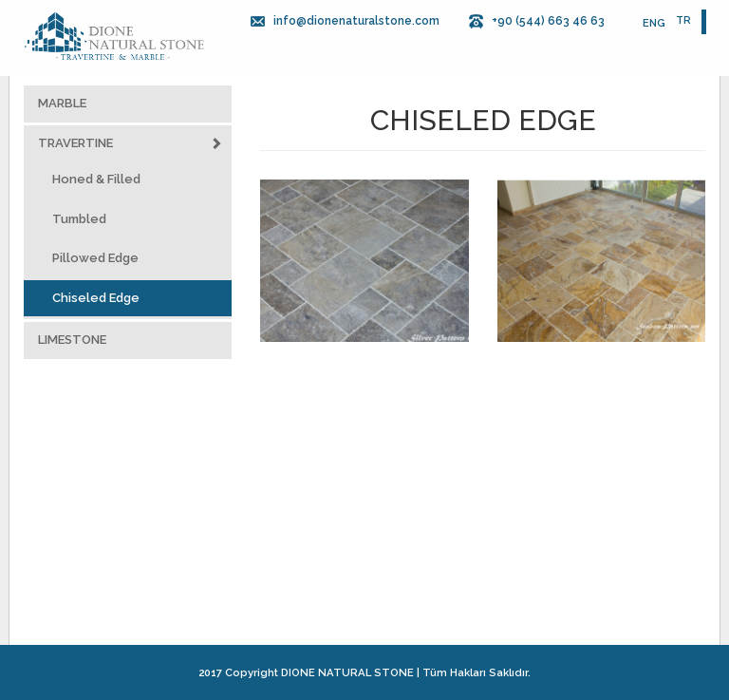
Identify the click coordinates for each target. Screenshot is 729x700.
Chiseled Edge (96, 298)
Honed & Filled (96, 179)
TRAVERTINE (130, 144)
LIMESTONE (72, 340)
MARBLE (62, 103)
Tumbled (79, 219)
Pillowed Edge (95, 258)
